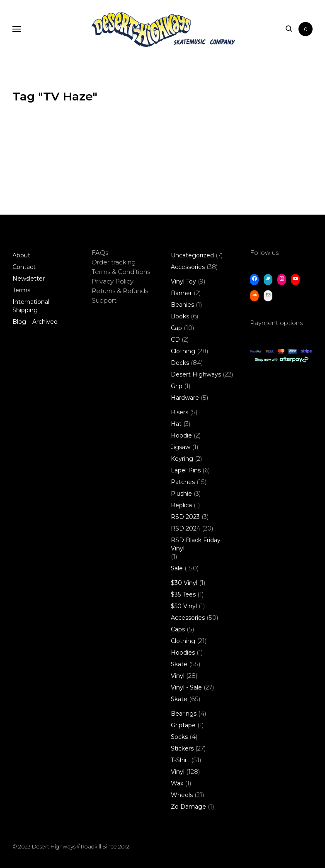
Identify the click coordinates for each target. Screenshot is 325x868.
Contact (24, 267)
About (21, 255)
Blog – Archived (35, 322)
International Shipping (31, 306)
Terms (21, 290)
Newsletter (29, 279)
